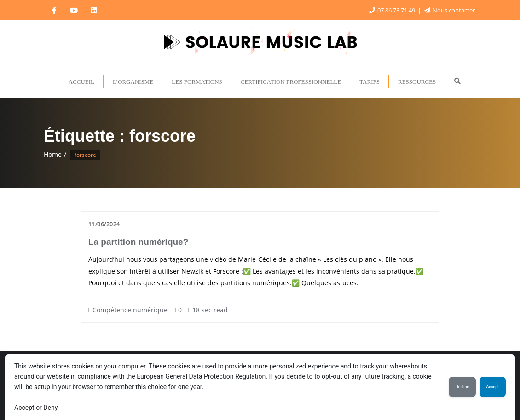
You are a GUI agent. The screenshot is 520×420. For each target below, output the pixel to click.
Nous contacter (450, 10)
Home (53, 154)
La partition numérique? (138, 242)
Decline (462, 387)
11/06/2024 (104, 224)
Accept (493, 387)
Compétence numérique (128, 310)
